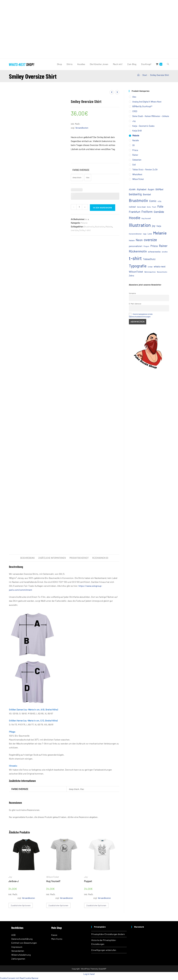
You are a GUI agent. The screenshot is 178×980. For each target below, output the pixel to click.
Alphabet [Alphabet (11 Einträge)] (142, 189)
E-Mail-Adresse (135, 304)
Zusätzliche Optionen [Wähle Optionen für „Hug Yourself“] (58, 905)
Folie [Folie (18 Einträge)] (160, 206)
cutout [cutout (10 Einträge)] (132, 207)
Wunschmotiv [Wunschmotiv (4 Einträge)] (162, 272)
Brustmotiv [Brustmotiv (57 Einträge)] (138, 200)
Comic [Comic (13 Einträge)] (153, 201)
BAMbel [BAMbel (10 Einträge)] (159, 189)
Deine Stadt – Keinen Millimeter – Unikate (151, 116)
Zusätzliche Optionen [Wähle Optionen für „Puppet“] (96, 905)
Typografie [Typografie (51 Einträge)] (138, 266)
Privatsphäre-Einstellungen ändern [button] (108, 934)
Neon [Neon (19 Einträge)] (139, 240)
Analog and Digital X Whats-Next (147, 102)
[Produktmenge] (79, 207)
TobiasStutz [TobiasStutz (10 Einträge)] (149, 259)
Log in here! (89, 974)
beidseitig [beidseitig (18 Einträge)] (135, 194)
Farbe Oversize (81, 170)
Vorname (132, 293)
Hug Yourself (53, 881)
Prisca (135, 150)
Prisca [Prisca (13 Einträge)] (154, 246)
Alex (134, 97)
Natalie (136, 140)
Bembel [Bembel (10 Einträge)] (147, 194)
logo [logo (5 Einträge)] (145, 234)
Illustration (100, 227)
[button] (5, 29)
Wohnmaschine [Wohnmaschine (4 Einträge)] (150, 272)
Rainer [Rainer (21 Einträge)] (163, 246)
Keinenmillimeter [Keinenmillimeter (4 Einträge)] (135, 234)
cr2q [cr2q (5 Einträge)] (159, 201)
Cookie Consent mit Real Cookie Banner (19, 978)
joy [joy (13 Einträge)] (154, 226)
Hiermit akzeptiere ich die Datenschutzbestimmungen (141, 315)
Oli (133, 145)
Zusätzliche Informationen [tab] (52, 558)
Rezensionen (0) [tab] (100, 558)
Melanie (84, 223)
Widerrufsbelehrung (21, 955)
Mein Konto (57, 939)
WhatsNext (137, 174)
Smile (82, 230)
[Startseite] (138, 75)
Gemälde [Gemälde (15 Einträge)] (159, 212)
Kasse (54, 935)
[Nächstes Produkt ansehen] (117, 92)
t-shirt (88, 230)
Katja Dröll (137, 131)
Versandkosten (82, 128)
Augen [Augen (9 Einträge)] (151, 189)
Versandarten (18, 951)
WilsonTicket (52, 877)
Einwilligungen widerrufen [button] (104, 950)
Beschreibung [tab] (27, 558)
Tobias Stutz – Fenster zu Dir (145, 169)
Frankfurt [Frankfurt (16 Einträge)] (135, 212)
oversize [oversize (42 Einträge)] (150, 240)
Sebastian (137, 160)
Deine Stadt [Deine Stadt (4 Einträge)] (141, 207)
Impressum (17, 947)
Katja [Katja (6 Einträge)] (159, 226)
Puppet (88, 881)
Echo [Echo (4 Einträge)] (149, 207)
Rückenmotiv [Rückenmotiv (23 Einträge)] (138, 251)
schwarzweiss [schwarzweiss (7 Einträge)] (154, 252)
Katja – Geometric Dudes (143, 126)
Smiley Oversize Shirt (160, 75)
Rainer (135, 155)
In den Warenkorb (103, 208)
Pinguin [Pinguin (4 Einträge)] (146, 246)
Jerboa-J (13, 881)
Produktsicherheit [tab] (79, 558)
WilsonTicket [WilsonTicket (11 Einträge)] (136, 272)
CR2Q (135, 111)
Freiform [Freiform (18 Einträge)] (147, 212)
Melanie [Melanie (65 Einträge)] (160, 233)
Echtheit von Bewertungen (24, 943)
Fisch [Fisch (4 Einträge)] (154, 207)
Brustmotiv (89, 227)
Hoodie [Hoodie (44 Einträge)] (135, 218)
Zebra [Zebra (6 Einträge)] (131, 276)
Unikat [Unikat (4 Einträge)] (150, 267)
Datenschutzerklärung (22, 939)
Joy (10, 877)
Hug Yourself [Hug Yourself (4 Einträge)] (146, 218)
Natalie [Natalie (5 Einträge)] (132, 240)
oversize (75, 230)
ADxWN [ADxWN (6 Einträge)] (132, 189)
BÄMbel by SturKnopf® (142, 106)
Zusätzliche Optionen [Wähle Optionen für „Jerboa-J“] (21, 905)
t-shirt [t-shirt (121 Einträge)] (135, 258)
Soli (134, 165)
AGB (13, 935)
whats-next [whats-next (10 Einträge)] (160, 266)
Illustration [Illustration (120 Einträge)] (140, 225)
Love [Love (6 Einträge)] (150, 234)
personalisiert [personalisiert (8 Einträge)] (136, 246)
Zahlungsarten (18, 959)
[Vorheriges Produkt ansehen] (112, 92)
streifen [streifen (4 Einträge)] (165, 252)
